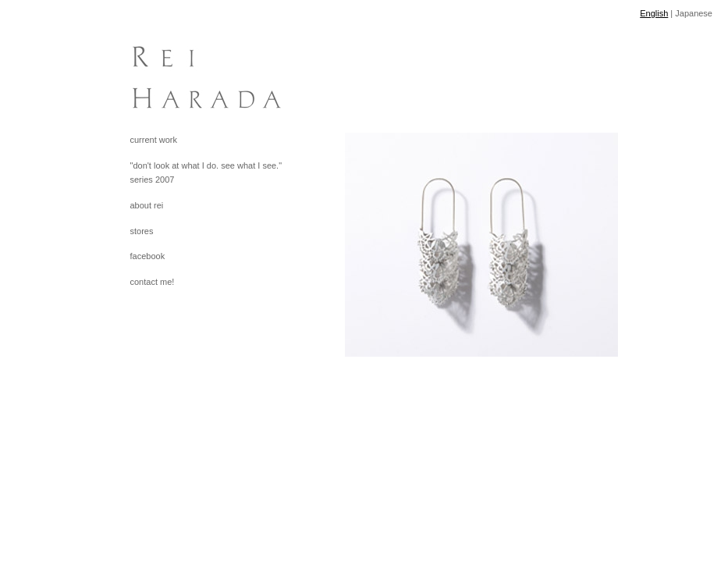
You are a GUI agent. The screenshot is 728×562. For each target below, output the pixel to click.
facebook (148, 256)
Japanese (694, 13)
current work (154, 140)
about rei (147, 205)
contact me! (153, 282)
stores (142, 231)
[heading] (169, 70)
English (654, 13)
